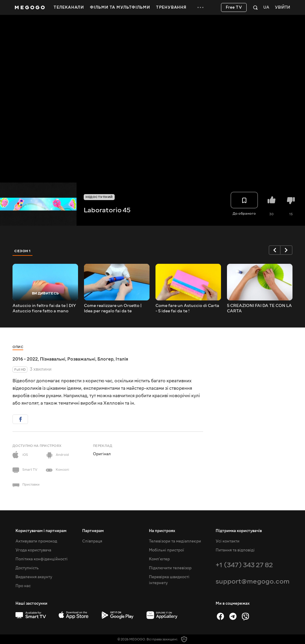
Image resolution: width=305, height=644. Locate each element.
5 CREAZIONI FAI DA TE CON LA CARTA (259, 308)
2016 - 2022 (25, 359)
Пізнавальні (53, 359)
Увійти (283, 8)
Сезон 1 (23, 251)
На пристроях (162, 531)
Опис (18, 347)
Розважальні (81, 359)
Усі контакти (228, 541)
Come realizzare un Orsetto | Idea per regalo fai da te (113, 308)
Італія (122, 359)
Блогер (105, 359)
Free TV (234, 7)
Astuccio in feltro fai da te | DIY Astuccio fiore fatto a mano (44, 308)
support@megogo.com (253, 581)
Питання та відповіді (235, 550)
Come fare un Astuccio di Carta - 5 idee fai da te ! (187, 308)
